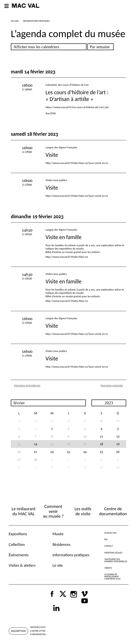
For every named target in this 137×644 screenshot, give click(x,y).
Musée (58, 534)
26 (118, 452)
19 (118, 444)
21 (35, 452)
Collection (17, 544)
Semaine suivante (112, 385)
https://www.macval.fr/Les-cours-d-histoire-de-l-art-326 (77, 107)
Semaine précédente (27, 385)
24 (85, 452)
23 (68, 452)
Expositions (18, 534)
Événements (19, 555)
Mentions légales (113, 553)
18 (101, 444)
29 (118, 421)
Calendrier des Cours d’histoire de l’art (67, 85)
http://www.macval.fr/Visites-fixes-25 (67, 257)
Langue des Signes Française (61, 147)
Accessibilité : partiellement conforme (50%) (113, 577)
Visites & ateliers (22, 565)
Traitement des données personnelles (116, 560)
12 (118, 436)
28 (101, 421)
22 (52, 452)
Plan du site (111, 533)
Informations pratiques (71, 555)
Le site (58, 565)
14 (35, 444)
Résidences (61, 544)
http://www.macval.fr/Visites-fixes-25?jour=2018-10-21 (77, 163)
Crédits (108, 568)
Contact (109, 546)
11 (101, 436)
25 (101, 452)
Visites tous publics (56, 180)
